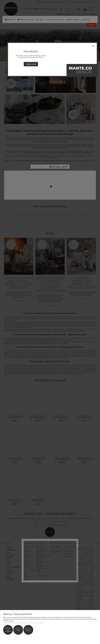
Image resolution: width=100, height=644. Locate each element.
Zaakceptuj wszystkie (28, 630)
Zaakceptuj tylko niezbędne (8, 630)
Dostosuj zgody (18, 630)
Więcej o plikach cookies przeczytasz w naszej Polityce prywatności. (24, 623)
